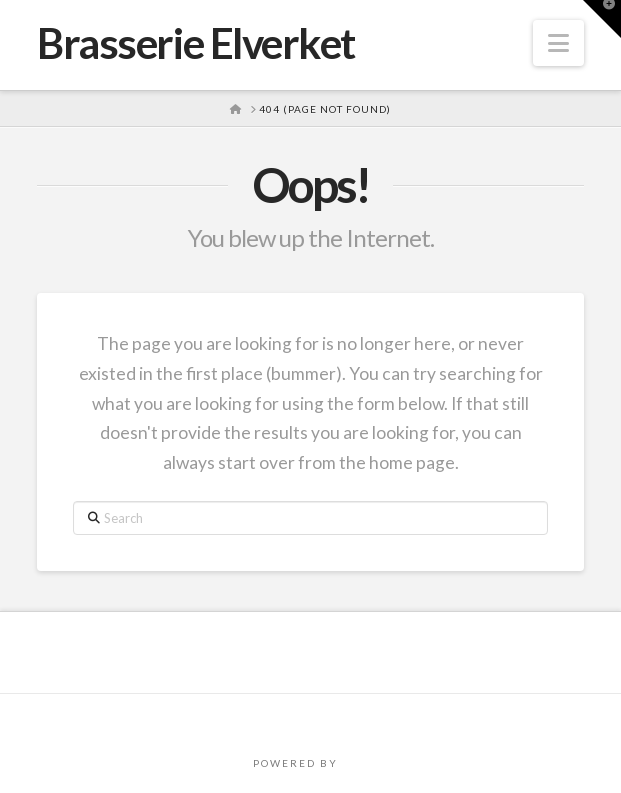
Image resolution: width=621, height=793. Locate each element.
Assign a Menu (311, 720)
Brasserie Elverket (196, 43)
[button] (558, 43)
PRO (355, 763)
